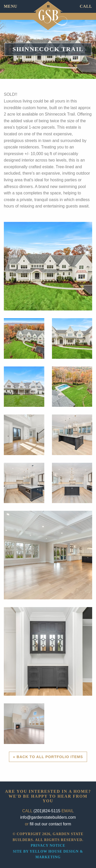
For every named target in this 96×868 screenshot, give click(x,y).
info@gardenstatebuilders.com (48, 817)
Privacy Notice (48, 846)
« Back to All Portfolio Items (48, 757)
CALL (86, 6)
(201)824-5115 (47, 811)
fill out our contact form (50, 824)
